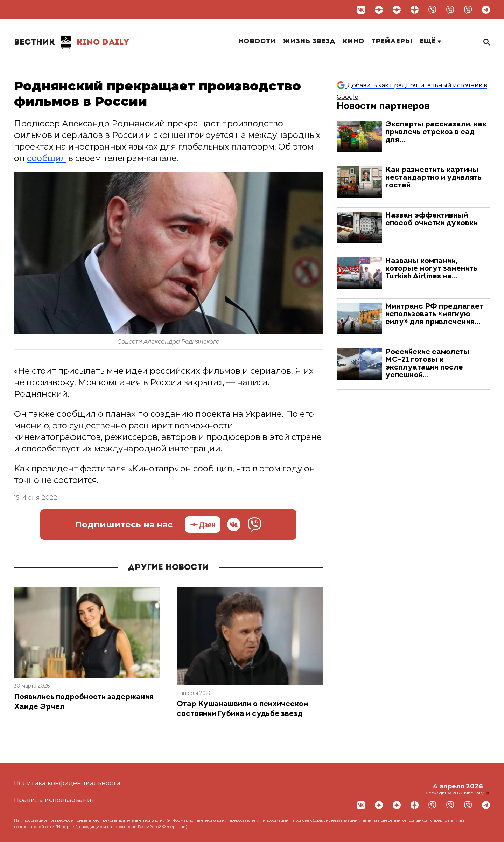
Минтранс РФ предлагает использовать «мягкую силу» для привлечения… (434, 314)
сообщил (47, 158)
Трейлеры (392, 42)
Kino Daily (72, 42)
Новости (257, 42)
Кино (353, 42)
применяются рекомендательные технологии (120, 820)
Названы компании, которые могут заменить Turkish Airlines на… (431, 269)
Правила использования (55, 800)
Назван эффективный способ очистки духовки (432, 219)
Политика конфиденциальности (67, 783)
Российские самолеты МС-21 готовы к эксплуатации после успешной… (428, 364)
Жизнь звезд (309, 42)
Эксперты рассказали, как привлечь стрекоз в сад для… (436, 132)
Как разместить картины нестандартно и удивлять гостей (433, 178)
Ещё (430, 42)
